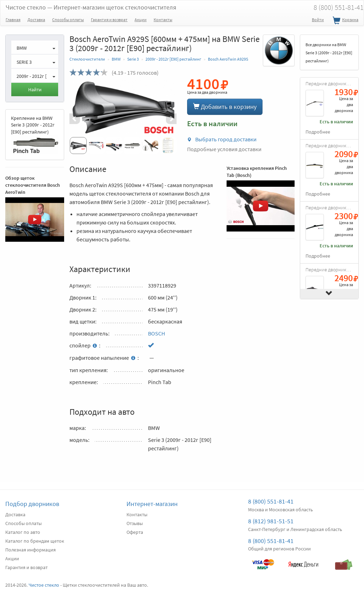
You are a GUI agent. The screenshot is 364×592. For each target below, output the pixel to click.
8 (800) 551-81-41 (271, 501)
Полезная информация (30, 550)
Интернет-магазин (152, 504)
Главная (13, 20)
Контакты (163, 20)
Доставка (36, 20)
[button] (78, 119)
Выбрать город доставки (222, 139)
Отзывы (135, 523)
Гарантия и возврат (109, 20)
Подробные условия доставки (224, 149)
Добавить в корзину (225, 107)
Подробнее (318, 132)
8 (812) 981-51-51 (271, 521)
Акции (141, 20)
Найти (35, 90)
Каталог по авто (23, 532)
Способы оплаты (68, 20)
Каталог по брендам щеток (35, 541)
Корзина (345, 21)
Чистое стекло (91, 7)
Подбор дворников (32, 504)
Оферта (135, 532)
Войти (318, 20)
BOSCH (156, 333)
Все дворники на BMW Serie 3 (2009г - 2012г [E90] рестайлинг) (329, 53)
